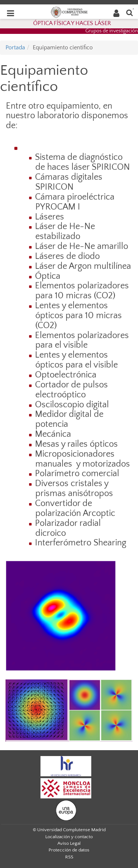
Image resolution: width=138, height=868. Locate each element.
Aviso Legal (69, 843)
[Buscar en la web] (130, 12)
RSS (69, 857)
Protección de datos (69, 850)
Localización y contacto (69, 837)
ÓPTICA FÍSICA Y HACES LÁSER (72, 23)
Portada (15, 48)
